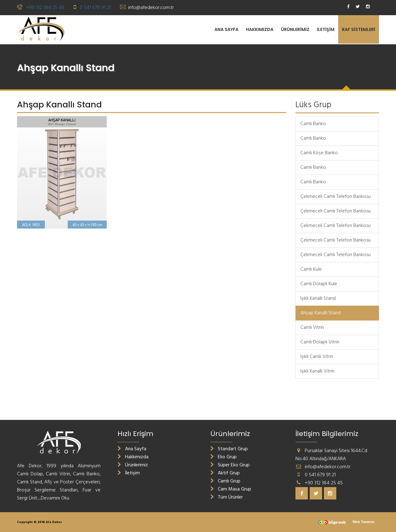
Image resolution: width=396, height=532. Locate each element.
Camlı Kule (311, 269)
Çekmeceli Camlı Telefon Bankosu (336, 197)
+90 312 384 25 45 (45, 8)
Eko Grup (224, 457)
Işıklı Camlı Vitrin (317, 357)
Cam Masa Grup (231, 489)
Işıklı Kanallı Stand (318, 299)
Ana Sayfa (226, 29)
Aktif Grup (225, 473)
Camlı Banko (313, 124)
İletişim (326, 29)
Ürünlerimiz (295, 29)
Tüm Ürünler (227, 497)
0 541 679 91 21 (95, 8)
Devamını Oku (55, 498)
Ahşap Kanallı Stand (321, 313)
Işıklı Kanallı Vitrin (317, 371)
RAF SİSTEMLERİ (359, 29)
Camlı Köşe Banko (319, 153)
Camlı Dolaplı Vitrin (320, 342)
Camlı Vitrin (312, 328)
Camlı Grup (225, 481)
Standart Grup (229, 449)
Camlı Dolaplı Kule (319, 284)
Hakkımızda (260, 29)
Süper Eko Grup (230, 465)
